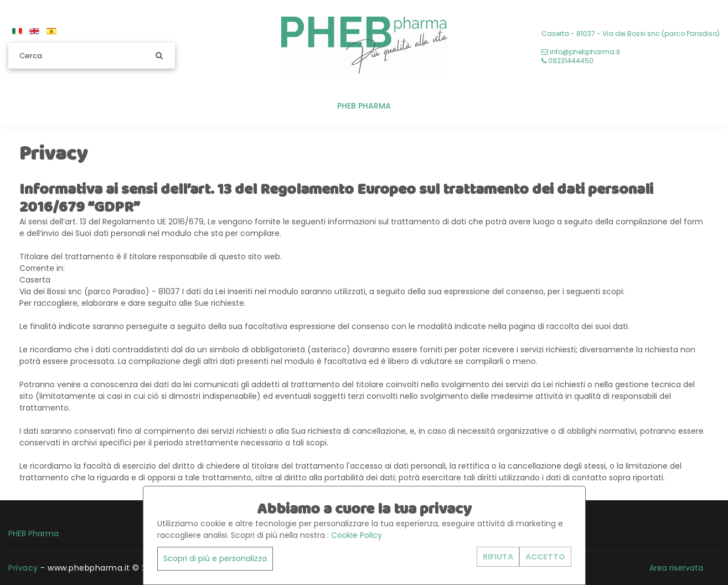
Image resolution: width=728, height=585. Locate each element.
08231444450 (567, 61)
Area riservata (676, 568)
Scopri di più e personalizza (215, 558)
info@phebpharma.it (581, 52)
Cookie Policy (357, 535)
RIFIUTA (498, 557)
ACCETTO (545, 557)
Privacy (23, 568)
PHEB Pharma (364, 106)
